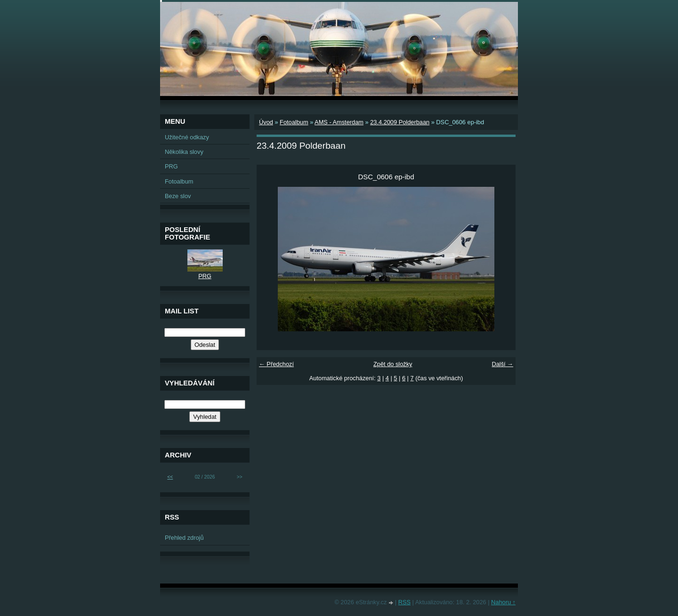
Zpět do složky (393, 364)
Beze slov (178, 196)
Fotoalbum (294, 122)
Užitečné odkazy (187, 137)
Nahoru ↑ (503, 602)
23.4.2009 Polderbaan (400, 122)
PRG (171, 166)
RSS (404, 602)
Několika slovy (184, 152)
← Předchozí (276, 364)
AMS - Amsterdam (339, 122)
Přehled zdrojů (184, 538)
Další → (502, 364)
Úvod (266, 122)
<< (170, 477)
